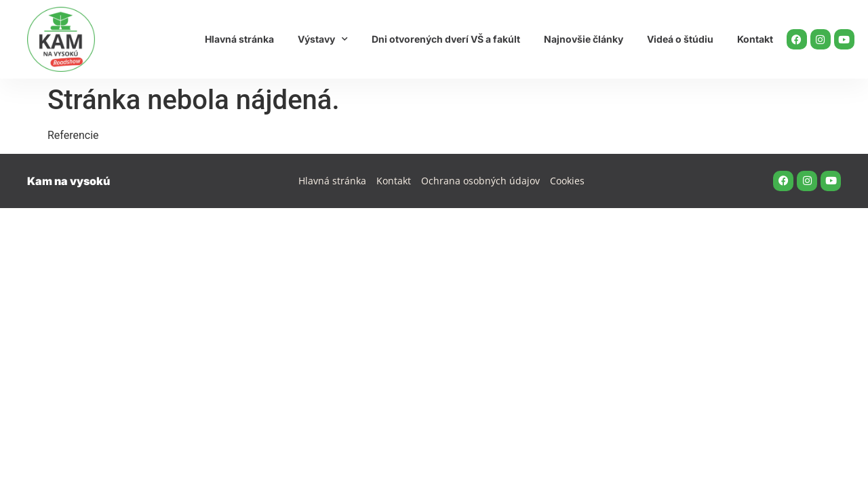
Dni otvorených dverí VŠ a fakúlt (446, 39)
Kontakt (755, 39)
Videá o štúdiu (680, 39)
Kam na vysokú (68, 181)
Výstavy (323, 39)
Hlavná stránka (239, 39)
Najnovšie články (584, 39)
